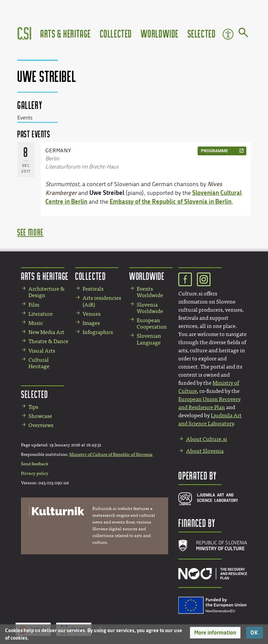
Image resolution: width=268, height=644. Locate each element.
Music (36, 323)
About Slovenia (205, 451)
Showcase (40, 416)
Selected (202, 33)
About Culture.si (207, 439)
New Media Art (46, 332)
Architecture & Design (47, 292)
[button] (215, 633)
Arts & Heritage (66, 33)
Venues (92, 314)
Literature (41, 314)
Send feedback (35, 464)
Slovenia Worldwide (150, 308)
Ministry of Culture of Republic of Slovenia (111, 454)
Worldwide (160, 33)
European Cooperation (152, 324)
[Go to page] (243, 34)
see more (30, 232)
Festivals (93, 289)
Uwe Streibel (107, 193)
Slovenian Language (149, 339)
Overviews (41, 425)
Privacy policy (35, 473)
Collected (116, 33)
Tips (33, 407)
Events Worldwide (150, 292)
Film (34, 305)
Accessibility (228, 34)
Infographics (98, 332)
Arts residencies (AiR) (102, 301)
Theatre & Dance (48, 341)
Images (91, 323)
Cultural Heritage (39, 363)
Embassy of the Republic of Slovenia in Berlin (171, 201)
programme (215, 151)
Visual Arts (42, 351)
